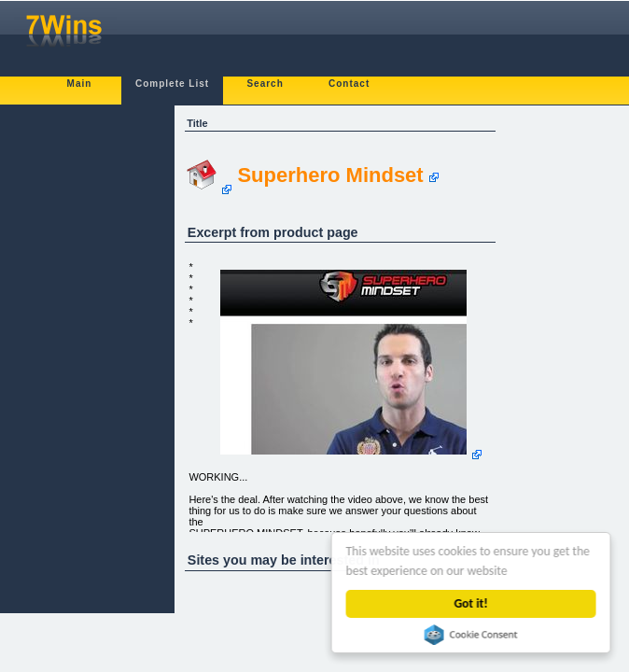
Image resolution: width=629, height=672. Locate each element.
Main (80, 84)
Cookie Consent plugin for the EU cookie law (471, 635)
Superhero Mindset (330, 175)
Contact (349, 84)
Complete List (172, 84)
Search (265, 84)
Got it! (471, 603)
